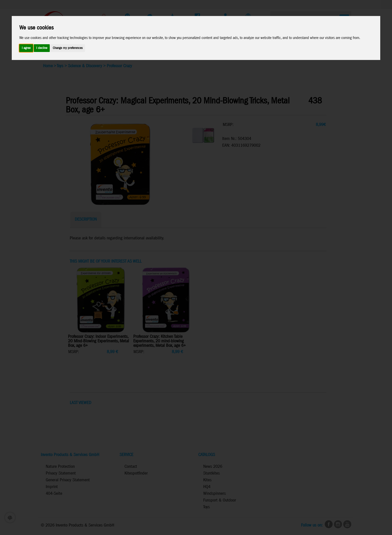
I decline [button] (42, 48)
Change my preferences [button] (68, 48)
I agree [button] (26, 48)
